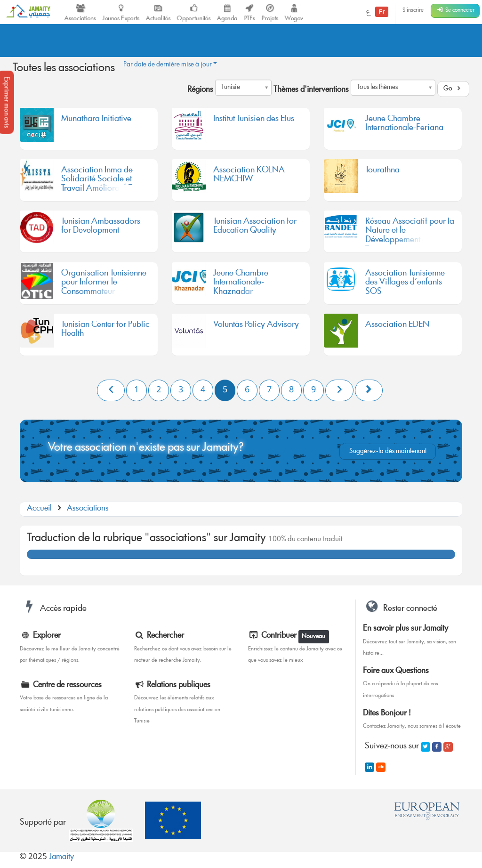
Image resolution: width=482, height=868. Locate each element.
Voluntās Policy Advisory (256, 326)
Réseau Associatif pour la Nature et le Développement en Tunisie (410, 231)
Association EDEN (397, 326)
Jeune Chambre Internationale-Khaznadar (241, 283)
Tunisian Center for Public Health (105, 331)
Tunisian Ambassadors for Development (101, 228)
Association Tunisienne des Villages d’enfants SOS (405, 283)
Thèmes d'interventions (311, 90)
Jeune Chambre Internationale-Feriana (404, 125)
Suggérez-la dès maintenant (388, 452)
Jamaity (61, 857)
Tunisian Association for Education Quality (255, 228)
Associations (88, 509)
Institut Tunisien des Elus (254, 121)
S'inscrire (413, 11)
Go (453, 89)
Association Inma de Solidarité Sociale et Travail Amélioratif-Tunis (103, 180)
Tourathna (382, 172)
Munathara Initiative (96, 121)
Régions (200, 90)
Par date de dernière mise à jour (170, 65)
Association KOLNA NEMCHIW (249, 177)
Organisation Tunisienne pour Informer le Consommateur (104, 283)
